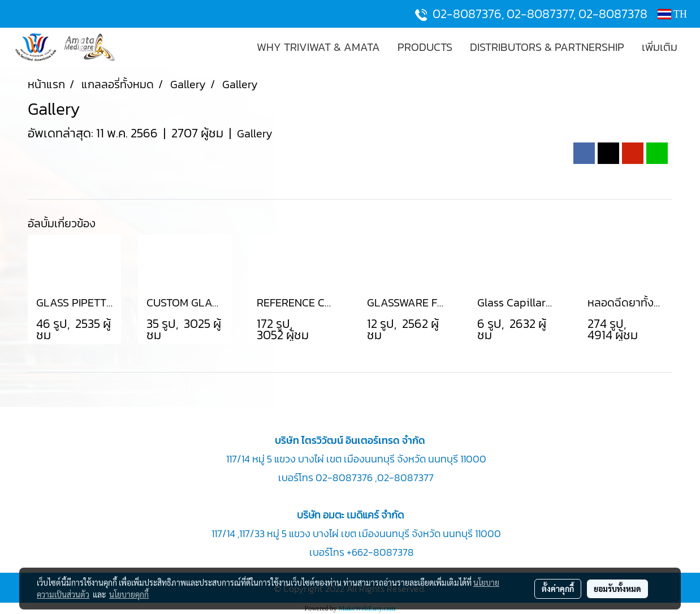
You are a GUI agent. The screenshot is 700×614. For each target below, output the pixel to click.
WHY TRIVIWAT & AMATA (318, 47)
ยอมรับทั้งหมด (617, 589)
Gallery (255, 133)
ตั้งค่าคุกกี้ (558, 589)
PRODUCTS (425, 47)
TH (672, 14)
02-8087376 (467, 14)
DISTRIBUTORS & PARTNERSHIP (547, 47)
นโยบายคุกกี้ (129, 594)
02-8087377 (540, 14)
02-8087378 (613, 14)
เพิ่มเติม (660, 47)
